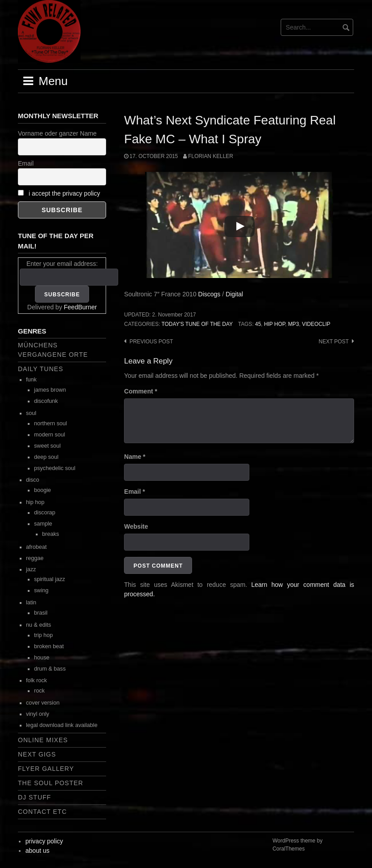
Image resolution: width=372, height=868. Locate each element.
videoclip (316, 324)
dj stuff (34, 797)
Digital (234, 294)
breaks (51, 534)
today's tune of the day (197, 324)
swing (41, 590)
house (42, 658)
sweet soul (47, 446)
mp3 (293, 324)
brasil (41, 613)
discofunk (46, 401)
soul (31, 413)
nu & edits (38, 625)
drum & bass (50, 669)
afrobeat (36, 547)
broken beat (49, 646)
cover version (43, 703)
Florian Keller (210, 156)
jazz (31, 569)
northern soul (51, 423)
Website (136, 526)
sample (43, 524)
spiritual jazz (49, 579)
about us (38, 851)
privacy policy (44, 841)
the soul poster (51, 783)
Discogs (210, 294)
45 (258, 324)
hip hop (275, 324)
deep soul (46, 457)
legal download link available (62, 725)
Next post (334, 342)
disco (32, 480)
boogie (43, 490)
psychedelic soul (55, 468)
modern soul (49, 435)
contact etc (42, 812)
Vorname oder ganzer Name (57, 133)
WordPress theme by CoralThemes (298, 845)
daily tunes (41, 369)
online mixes (43, 740)
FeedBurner (81, 307)
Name (135, 457)
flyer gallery (46, 769)
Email (135, 492)
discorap (45, 513)
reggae (35, 558)
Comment (141, 391)
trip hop (43, 635)
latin (31, 603)
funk (31, 380)
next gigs (37, 754)
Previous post (151, 342)
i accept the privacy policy (64, 193)
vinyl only (38, 714)
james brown (50, 390)
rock (39, 691)
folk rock (36, 680)
